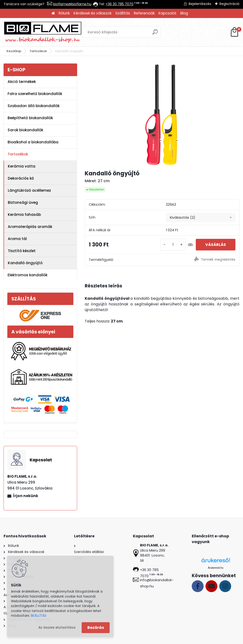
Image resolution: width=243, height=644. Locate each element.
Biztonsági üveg (23, 202)
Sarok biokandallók (25, 130)
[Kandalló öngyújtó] (162, 115)
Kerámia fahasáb (24, 215)
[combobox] (201, 218)
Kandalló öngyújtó (25, 263)
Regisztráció (229, 4)
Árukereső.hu (216, 568)
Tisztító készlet (22, 251)
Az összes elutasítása (57, 628)
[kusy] (173, 245)
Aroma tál (17, 239)
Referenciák (144, 13)
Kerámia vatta (22, 166)
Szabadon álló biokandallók (34, 106)
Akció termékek (22, 82)
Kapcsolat (168, 13)
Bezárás (96, 628)
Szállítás (123, 13)
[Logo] (43, 32)
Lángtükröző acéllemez (29, 190)
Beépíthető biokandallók (30, 118)
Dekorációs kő (21, 178)
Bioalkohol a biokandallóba (33, 142)
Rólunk (64, 13)
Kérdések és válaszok (93, 13)
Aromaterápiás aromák (30, 227)
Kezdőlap (14, 51)
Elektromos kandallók (28, 275)
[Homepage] (53, 13)
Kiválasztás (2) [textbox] (183, 218)
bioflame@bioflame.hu (72, 4)
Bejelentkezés (200, 4)
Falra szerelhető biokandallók (35, 94)
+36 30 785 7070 (119, 4)
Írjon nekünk (26, 496)
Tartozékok (38, 51)
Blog (184, 13)
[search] (155, 34)
